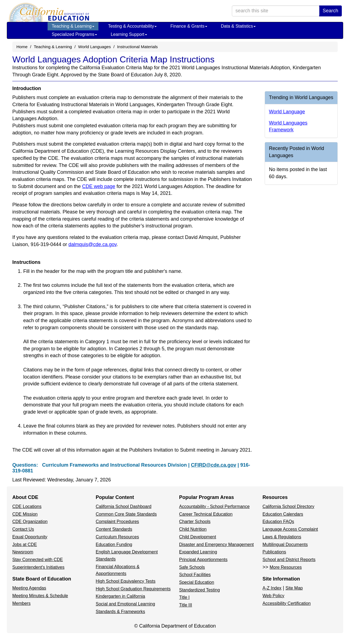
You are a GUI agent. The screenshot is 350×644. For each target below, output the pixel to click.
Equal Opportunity (30, 537)
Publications (274, 552)
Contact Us (23, 529)
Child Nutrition (193, 529)
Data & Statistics (238, 26)
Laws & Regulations (282, 537)
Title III (186, 605)
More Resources (286, 567)
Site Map (294, 588)
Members (21, 603)
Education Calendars (283, 514)
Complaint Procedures (117, 522)
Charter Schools (195, 522)
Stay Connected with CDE (38, 560)
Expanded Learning (198, 552)
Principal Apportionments (203, 560)
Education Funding (114, 545)
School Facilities (195, 575)
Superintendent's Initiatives (38, 567)
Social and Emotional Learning (125, 604)
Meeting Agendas (29, 588)
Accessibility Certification (287, 603)
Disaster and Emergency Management (216, 545)
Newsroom (23, 552)
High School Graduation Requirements (133, 589)
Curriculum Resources (117, 537)
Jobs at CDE (25, 545)
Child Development (198, 537)
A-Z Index (272, 588)
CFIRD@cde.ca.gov (214, 465)
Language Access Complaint (290, 529)
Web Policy (273, 596)
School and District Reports (289, 560)
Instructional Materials (137, 47)
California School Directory (288, 506)
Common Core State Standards (126, 514)
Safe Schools (192, 567)
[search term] (276, 11)
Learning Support (129, 34)
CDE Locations (27, 506)
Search (330, 11)
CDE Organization (30, 522)
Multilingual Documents (285, 545)
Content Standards (114, 529)
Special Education (197, 582)
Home (22, 47)
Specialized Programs (74, 34)
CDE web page (99, 186)
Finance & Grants (189, 26)
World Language (287, 112)
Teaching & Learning (73, 26)
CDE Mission (25, 514)
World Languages (95, 47)
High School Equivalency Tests (126, 581)
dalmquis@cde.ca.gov (92, 244)
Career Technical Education (206, 514)
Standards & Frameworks (120, 612)
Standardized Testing (199, 590)
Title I (184, 597)
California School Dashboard (124, 506)
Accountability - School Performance (214, 506)
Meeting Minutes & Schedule (40, 596)
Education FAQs (278, 522)
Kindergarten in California (120, 596)
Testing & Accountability (132, 26)
